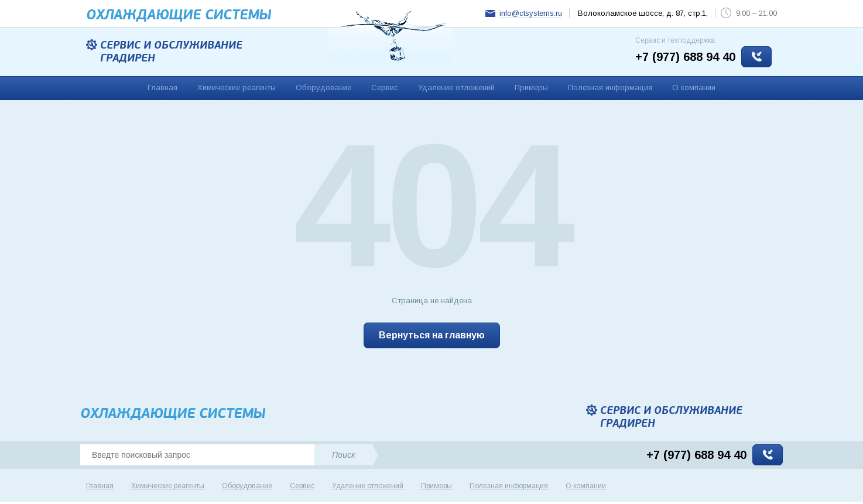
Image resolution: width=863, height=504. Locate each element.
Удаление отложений (456, 88)
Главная (162, 88)
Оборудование (323, 88)
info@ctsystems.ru (531, 13)
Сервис (385, 88)
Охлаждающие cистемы (179, 15)
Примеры (531, 88)
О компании (694, 88)
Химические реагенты (237, 88)
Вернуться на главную (432, 335)
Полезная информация (610, 88)
